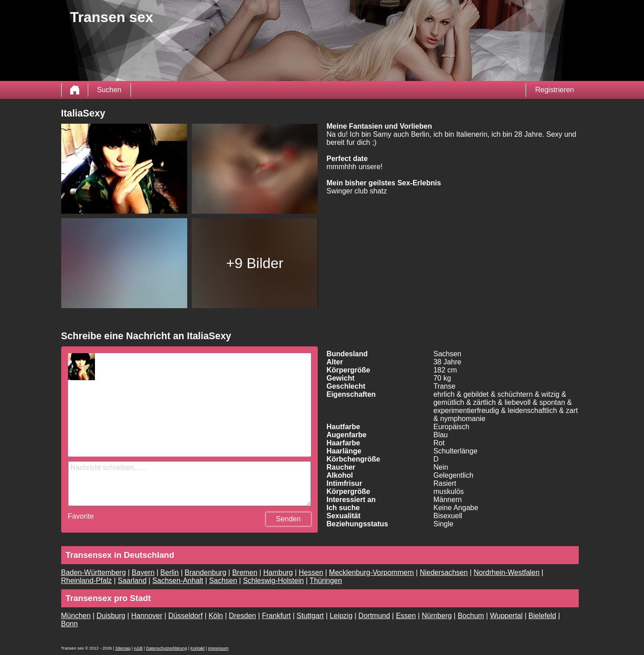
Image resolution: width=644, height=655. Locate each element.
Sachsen (223, 581)
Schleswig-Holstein (273, 581)
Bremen (245, 572)
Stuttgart (310, 616)
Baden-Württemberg (94, 572)
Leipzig (341, 616)
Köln (216, 616)
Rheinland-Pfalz (87, 581)
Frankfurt (276, 616)
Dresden (242, 616)
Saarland (132, 581)
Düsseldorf (185, 616)
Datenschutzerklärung (167, 648)
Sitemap (123, 648)
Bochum (471, 616)
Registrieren (554, 90)
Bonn (70, 624)
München (76, 616)
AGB (138, 648)
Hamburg (278, 572)
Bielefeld (542, 616)
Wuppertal (507, 616)
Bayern (143, 572)
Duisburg (111, 616)
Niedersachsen (444, 572)
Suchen (109, 90)
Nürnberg (437, 616)
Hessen (311, 572)
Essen (406, 616)
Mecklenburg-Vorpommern (372, 572)
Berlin (169, 572)
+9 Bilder (255, 263)
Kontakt (198, 648)
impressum (218, 648)
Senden (288, 519)
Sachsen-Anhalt (178, 581)
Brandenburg (205, 572)
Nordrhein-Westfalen (506, 572)
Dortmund (374, 616)
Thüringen (326, 581)
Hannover (146, 616)
